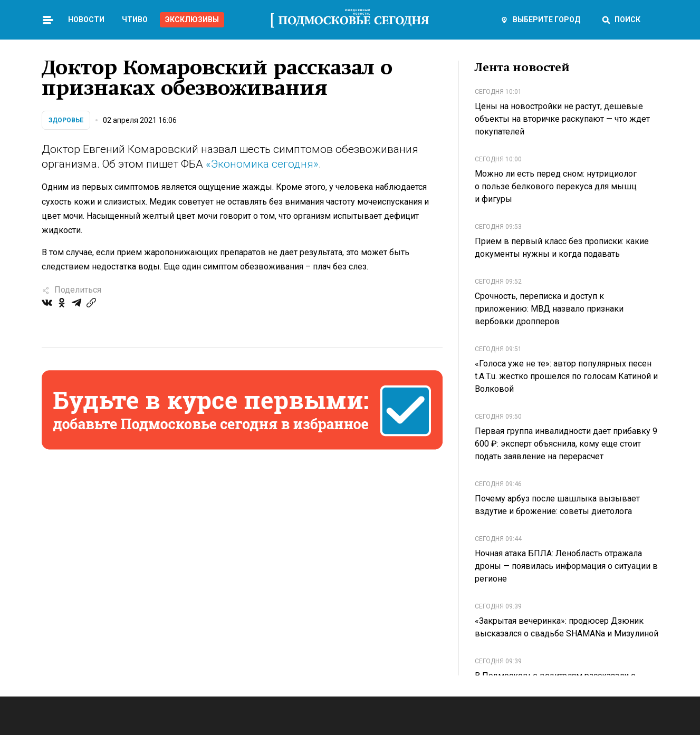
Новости (86, 20)
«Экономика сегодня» (262, 164)
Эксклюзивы (192, 20)
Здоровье (66, 120)
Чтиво (135, 20)
